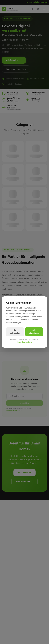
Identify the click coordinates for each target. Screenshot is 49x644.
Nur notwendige (15, 332)
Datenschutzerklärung (24, 342)
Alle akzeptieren (34, 332)
